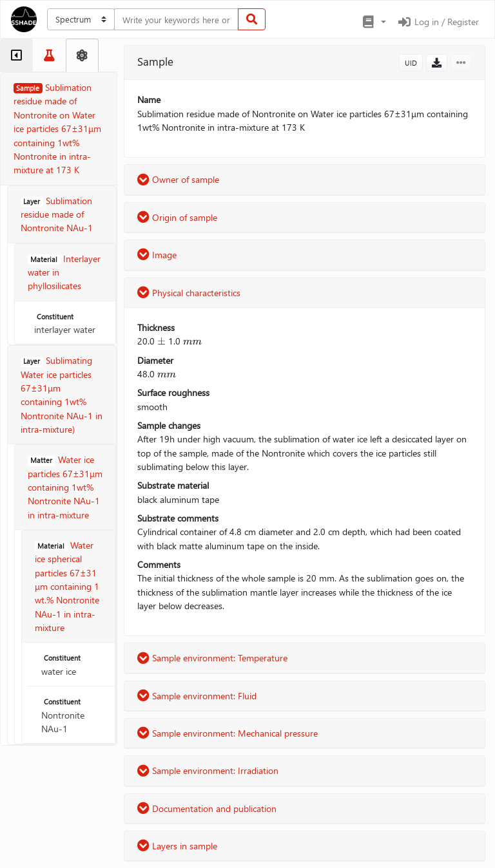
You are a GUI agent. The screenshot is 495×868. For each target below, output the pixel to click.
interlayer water (65, 324)
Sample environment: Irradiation (208, 770)
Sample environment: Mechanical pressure (228, 733)
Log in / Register (438, 22)
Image (157, 255)
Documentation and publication (207, 808)
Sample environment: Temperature (212, 658)
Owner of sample (178, 179)
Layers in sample (177, 846)
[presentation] (161, 341)
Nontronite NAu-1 (63, 716)
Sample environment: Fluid (197, 696)
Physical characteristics (189, 293)
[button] (374, 22)
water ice (63, 665)
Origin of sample (177, 217)
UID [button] (411, 63)
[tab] (16, 55)
